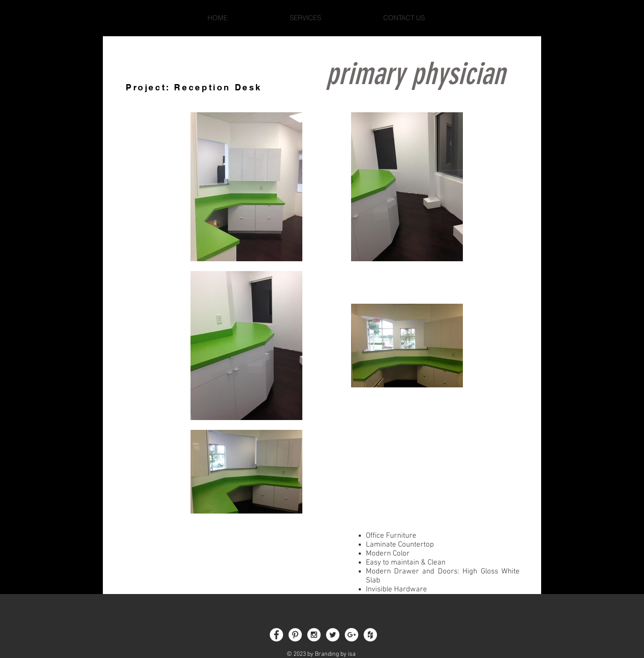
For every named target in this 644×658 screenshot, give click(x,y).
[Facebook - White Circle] (276, 635)
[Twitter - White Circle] (333, 635)
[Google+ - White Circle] (352, 635)
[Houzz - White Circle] (370, 635)
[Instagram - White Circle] (314, 635)
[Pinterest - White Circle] (295, 635)
